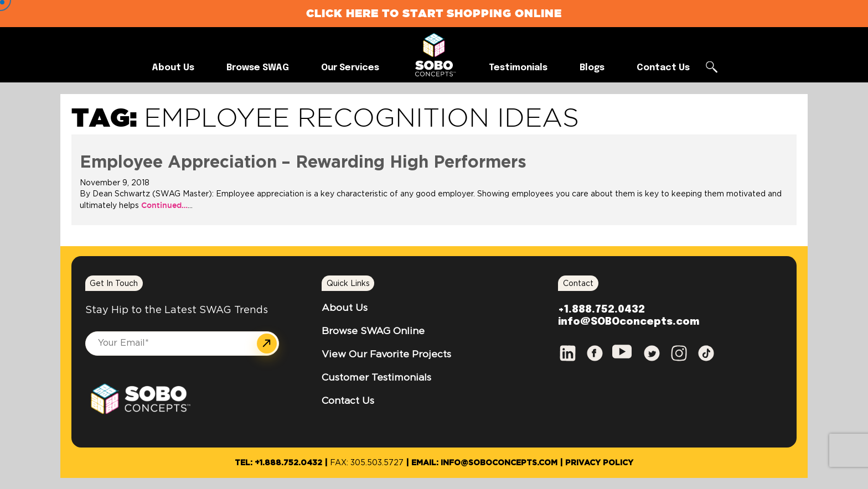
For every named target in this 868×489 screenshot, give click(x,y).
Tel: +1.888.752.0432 (278, 463)
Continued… (163, 205)
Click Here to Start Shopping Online (434, 13)
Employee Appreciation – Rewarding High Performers (303, 163)
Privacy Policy (599, 463)
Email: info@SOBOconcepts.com (484, 463)
